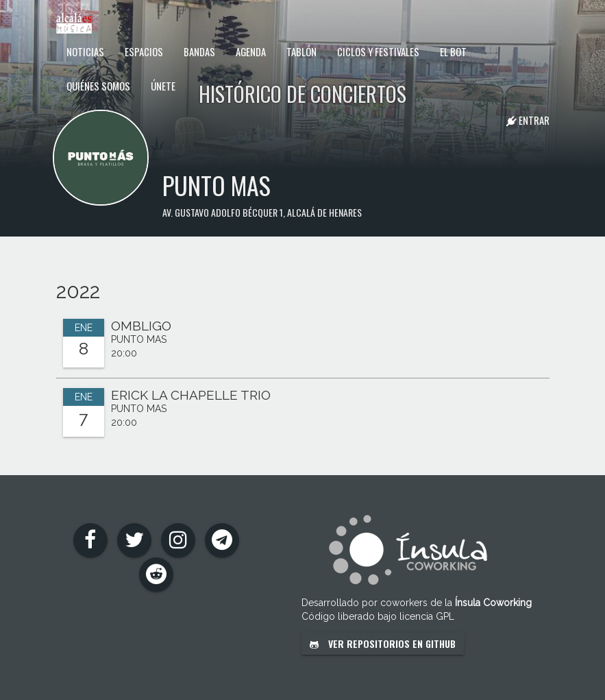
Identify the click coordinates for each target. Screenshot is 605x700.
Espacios (144, 51)
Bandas (199, 51)
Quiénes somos (98, 86)
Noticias (85, 51)
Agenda (251, 51)
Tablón (301, 51)
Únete (163, 86)
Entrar (528, 120)
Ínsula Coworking (493, 603)
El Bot (453, 51)
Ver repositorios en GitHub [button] (383, 643)
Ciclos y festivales (378, 51)
